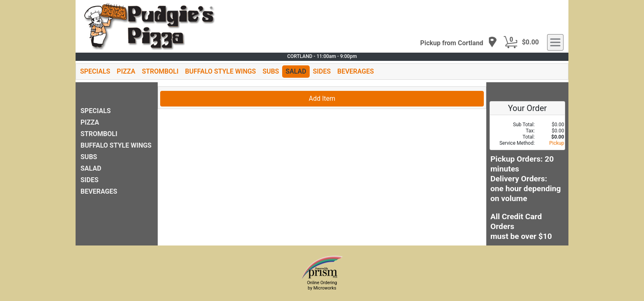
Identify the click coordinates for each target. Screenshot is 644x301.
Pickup (557, 143)
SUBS (271, 71)
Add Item (322, 98)
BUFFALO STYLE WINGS (221, 71)
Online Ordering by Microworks (322, 285)
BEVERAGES (355, 71)
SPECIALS (95, 71)
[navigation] (459, 43)
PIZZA (126, 71)
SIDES (322, 71)
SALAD (296, 71)
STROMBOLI (160, 71)
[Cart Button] (511, 42)
